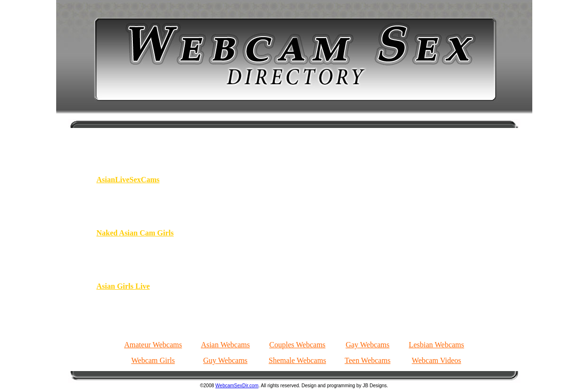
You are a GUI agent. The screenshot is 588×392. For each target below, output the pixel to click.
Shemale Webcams (297, 360)
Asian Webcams (225, 345)
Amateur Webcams (153, 345)
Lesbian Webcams (437, 345)
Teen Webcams (368, 360)
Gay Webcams (368, 345)
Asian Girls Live (123, 286)
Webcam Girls (153, 360)
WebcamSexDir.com (237, 386)
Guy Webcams (225, 360)
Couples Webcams (298, 345)
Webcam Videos (437, 360)
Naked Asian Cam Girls (135, 233)
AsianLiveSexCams (128, 180)
